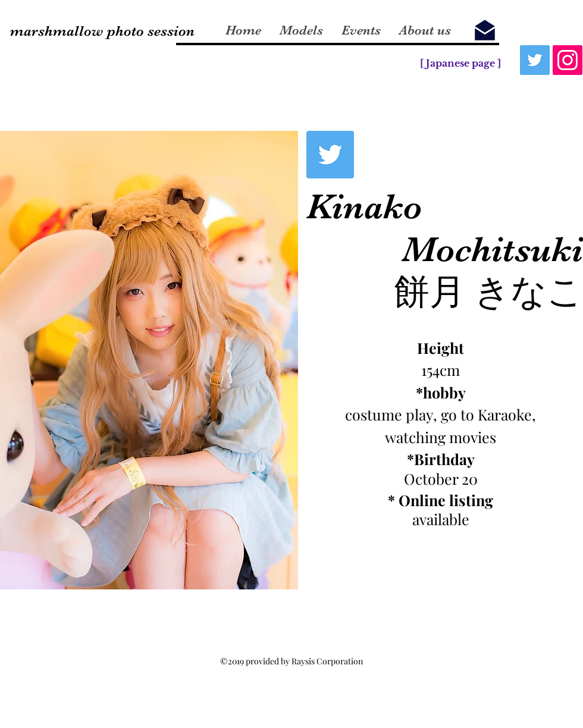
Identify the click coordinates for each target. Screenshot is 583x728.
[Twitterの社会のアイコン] (330, 155)
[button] (149, 360)
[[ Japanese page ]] (460, 63)
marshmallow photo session (102, 31)
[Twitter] (535, 60)
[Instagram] (568, 60)
